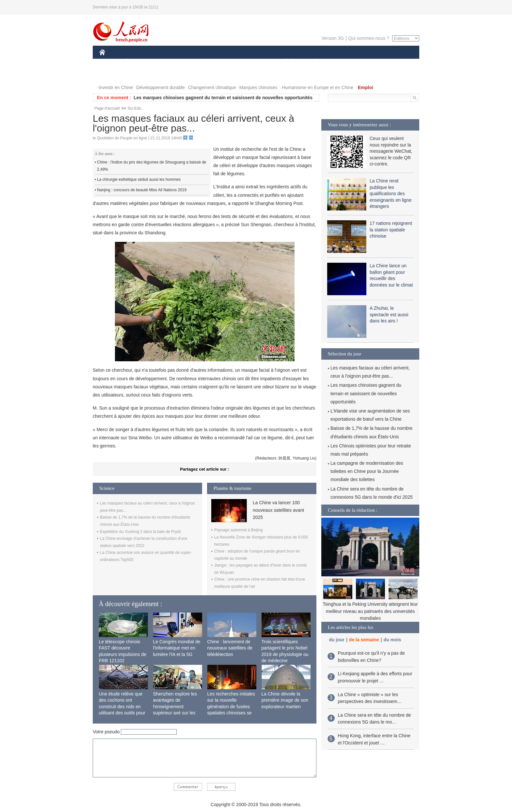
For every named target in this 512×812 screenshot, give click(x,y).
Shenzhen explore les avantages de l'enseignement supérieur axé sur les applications (175, 707)
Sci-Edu (135, 108)
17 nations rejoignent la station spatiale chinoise (391, 230)
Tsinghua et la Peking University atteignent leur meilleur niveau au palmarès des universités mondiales (370, 611)
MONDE (169, 62)
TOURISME (366, 62)
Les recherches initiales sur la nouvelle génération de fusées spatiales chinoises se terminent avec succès (231, 707)
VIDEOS (139, 75)
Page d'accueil (107, 108)
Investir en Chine (116, 87)
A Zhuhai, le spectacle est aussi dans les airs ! (389, 314)
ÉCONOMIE (139, 62)
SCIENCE (225, 62)
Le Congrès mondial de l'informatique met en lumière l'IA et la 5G (177, 648)
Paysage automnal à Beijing (239, 530)
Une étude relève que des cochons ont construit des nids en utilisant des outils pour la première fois (122, 707)
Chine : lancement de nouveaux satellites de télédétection (230, 648)
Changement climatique (212, 87)
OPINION (397, 62)
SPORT (338, 62)
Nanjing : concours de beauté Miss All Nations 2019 (142, 190)
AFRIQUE (196, 62)
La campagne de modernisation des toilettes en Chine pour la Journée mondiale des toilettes (367, 471)
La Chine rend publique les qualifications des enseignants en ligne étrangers (391, 194)
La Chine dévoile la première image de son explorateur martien (285, 700)
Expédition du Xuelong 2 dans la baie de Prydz (141, 532)
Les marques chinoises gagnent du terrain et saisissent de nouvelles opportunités (223, 98)
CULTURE (254, 62)
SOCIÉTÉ (283, 62)
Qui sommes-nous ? (369, 38)
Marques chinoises (258, 87)
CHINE (111, 62)
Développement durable (160, 87)
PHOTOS (113, 75)
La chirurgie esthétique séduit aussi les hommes (139, 180)
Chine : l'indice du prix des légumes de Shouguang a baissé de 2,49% (152, 166)
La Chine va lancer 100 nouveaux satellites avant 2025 (278, 510)
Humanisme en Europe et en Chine (318, 87)
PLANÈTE (312, 62)
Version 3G (333, 38)
